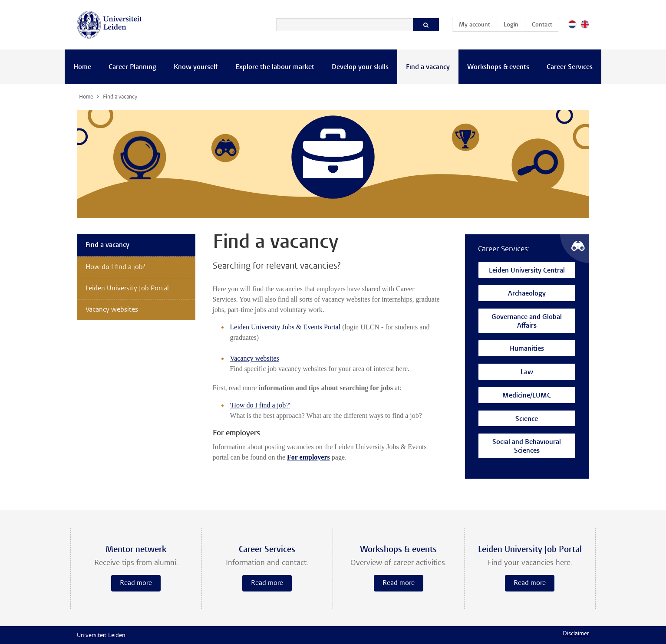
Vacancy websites (255, 358)
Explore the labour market (275, 67)
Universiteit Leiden (101, 636)
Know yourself (196, 67)
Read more (136, 583)
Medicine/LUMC (527, 396)
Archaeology (527, 294)
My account (478, 23)
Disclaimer (576, 634)
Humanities (527, 349)
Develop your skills (360, 67)
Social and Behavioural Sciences (527, 447)
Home (82, 67)
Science (527, 419)
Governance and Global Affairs (527, 322)
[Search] (345, 25)
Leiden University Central (527, 271)
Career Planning (132, 67)
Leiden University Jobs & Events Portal (285, 327)
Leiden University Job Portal (127, 289)
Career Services (570, 67)
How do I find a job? (115, 267)
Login (511, 25)
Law (527, 373)
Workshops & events (498, 67)
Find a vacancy (428, 67)
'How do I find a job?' (260, 405)
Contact (542, 25)
